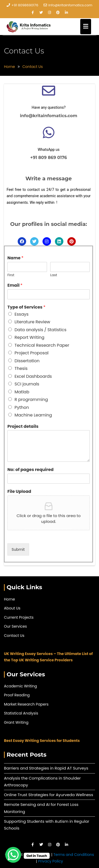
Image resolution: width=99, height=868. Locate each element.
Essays (22, 314)
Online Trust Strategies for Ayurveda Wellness (49, 795)
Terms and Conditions (74, 855)
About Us (12, 608)
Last (54, 275)
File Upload (19, 492)
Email (15, 286)
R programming (31, 400)
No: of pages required (30, 470)
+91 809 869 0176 (49, 158)
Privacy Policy (51, 861)
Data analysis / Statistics (41, 330)
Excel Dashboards (33, 376)
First (11, 275)
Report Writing (29, 337)
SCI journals (27, 384)
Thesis (21, 368)
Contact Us (14, 636)
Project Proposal (32, 353)
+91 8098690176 (22, 5)
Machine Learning (33, 415)
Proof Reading (17, 695)
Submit (18, 549)
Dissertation (27, 361)
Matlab (22, 392)
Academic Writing (20, 686)
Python (22, 407)
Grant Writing (16, 722)
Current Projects (19, 617)
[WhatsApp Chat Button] (13, 855)
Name (15, 258)
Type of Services (26, 307)
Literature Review (32, 322)
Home (10, 599)
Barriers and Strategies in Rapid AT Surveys (46, 768)
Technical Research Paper (42, 345)
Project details (23, 427)
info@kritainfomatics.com (68, 5)
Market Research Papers (26, 704)
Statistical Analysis (21, 713)
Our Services (15, 626)
